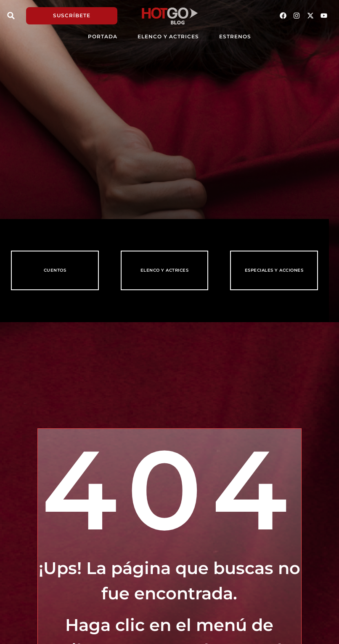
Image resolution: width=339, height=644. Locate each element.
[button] (11, 16)
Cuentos (55, 270)
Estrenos (235, 36)
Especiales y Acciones (274, 270)
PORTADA (103, 36)
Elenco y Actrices (168, 36)
